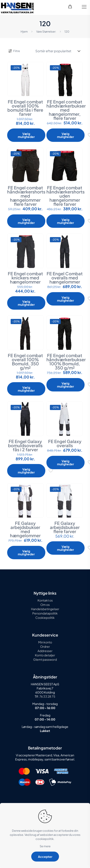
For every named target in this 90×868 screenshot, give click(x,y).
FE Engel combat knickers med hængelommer (25, 278)
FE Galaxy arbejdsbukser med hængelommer (25, 529)
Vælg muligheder (26, 135)
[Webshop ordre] (57, 51)
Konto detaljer (45, 655)
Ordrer (45, 646)
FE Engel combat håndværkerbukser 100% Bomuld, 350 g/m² (66, 361)
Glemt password (45, 659)
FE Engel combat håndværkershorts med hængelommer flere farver (26, 196)
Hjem (24, 32)
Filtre (14, 51)
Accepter (45, 857)
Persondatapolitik (45, 613)
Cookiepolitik (45, 618)
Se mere (45, 846)
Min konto (45, 642)
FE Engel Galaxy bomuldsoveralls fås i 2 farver (25, 445)
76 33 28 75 (47, 696)
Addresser (45, 651)
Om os (45, 605)
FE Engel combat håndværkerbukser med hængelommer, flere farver (66, 110)
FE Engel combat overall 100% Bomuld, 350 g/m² (25, 361)
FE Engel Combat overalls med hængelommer (65, 278)
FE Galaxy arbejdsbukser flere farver (65, 527)
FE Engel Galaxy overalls (65, 443)
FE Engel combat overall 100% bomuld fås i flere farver (25, 108)
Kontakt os (45, 600)
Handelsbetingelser (45, 609)
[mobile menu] (84, 6)
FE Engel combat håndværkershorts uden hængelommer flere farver (65, 196)
